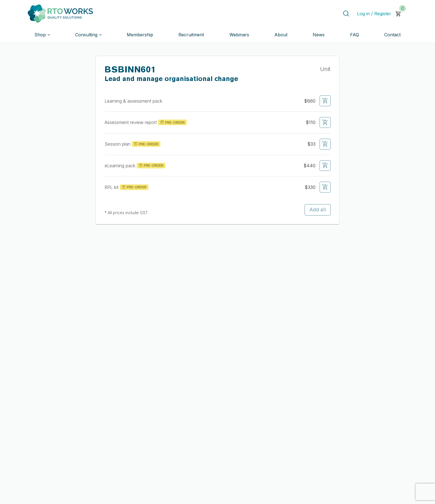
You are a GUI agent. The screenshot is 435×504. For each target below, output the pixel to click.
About (281, 35)
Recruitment (191, 35)
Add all (318, 210)
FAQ (355, 35)
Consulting (86, 35)
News (319, 35)
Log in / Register (374, 14)
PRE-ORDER (172, 122)
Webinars (239, 35)
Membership (140, 35)
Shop (40, 35)
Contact (392, 35)
